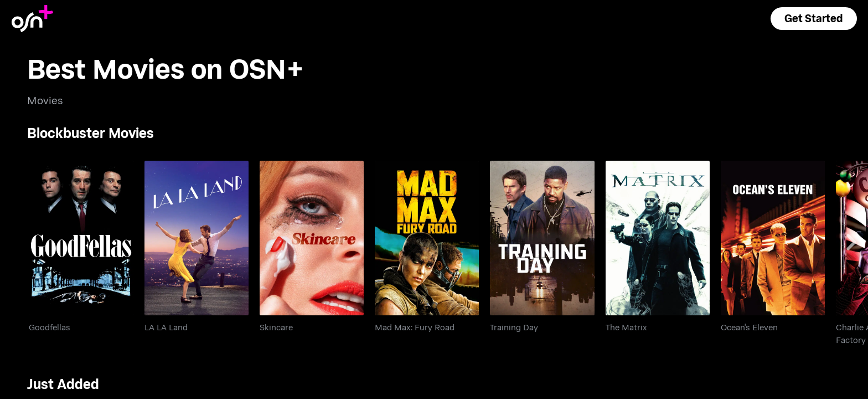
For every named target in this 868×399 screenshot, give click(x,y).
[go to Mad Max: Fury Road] (427, 238)
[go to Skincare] (312, 238)
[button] (814, 19)
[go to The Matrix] (658, 238)
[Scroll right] (851, 242)
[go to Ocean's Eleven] (773, 238)
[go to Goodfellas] (81, 238)
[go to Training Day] (542, 238)
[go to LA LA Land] (197, 238)
